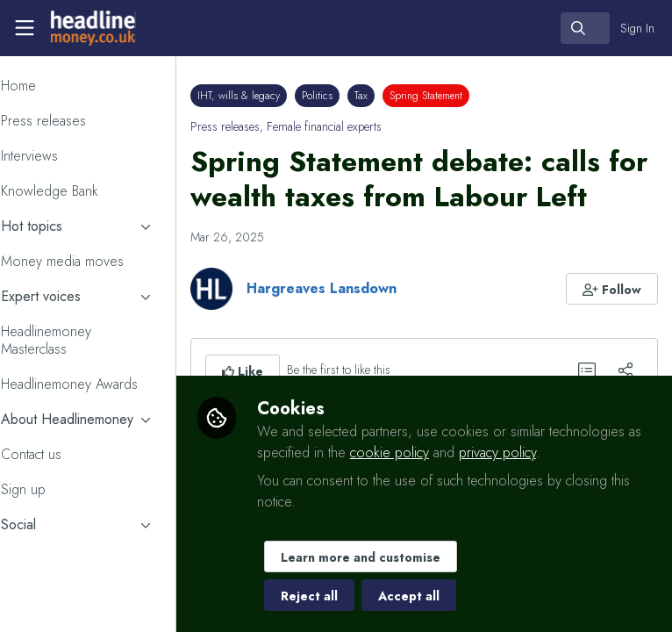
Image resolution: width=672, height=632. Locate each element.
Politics (365, 96)
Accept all (456, 596)
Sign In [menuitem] (637, 28)
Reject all (357, 596)
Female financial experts (372, 126)
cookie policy (533, 452)
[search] (585, 28)
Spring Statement (474, 96)
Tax (409, 96)
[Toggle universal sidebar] (25, 28)
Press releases (273, 126)
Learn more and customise (408, 557)
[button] (613, 324)
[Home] (91, 28)
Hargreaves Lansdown (370, 323)
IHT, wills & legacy (287, 96)
